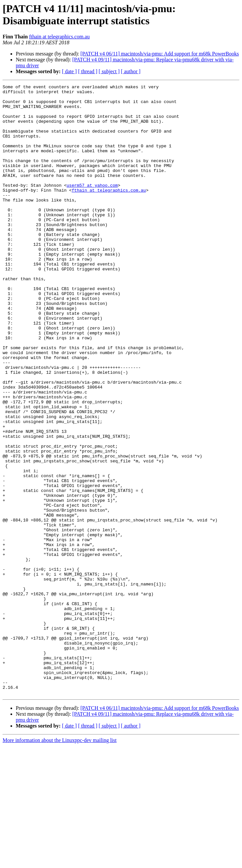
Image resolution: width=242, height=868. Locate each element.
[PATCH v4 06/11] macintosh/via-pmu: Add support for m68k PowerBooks (160, 54)
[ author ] (131, 71)
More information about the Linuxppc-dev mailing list (60, 862)
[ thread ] (88, 71)
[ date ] (69, 71)
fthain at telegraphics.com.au (60, 37)
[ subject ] (109, 71)
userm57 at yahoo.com (92, 206)
